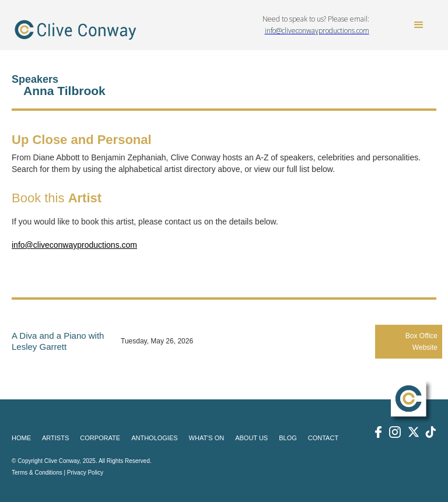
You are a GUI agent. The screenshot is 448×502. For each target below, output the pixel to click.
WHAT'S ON (207, 438)
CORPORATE (100, 438)
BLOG (288, 438)
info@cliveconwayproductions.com (74, 245)
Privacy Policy (85, 473)
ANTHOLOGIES (154, 438)
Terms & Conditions (37, 473)
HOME (21, 438)
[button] (419, 25)
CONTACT (323, 438)
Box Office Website (421, 342)
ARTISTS (55, 438)
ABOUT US (251, 438)
